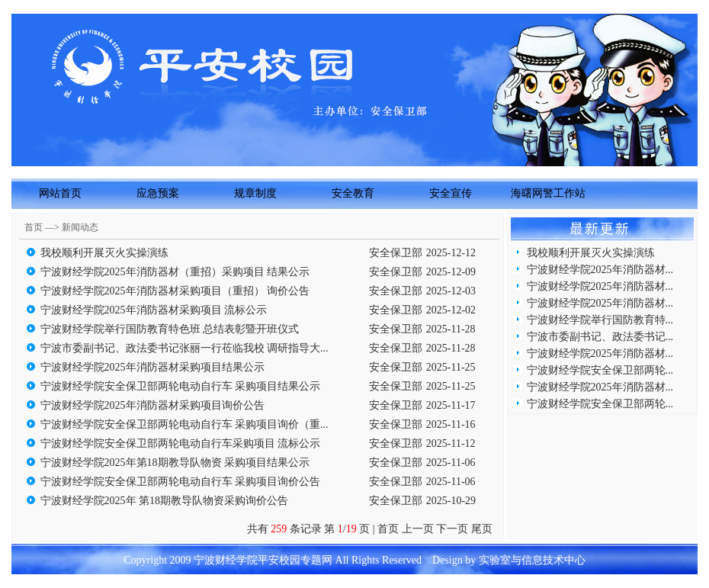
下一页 (452, 529)
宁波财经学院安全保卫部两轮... (600, 370)
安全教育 (353, 193)
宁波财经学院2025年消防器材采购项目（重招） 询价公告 (175, 291)
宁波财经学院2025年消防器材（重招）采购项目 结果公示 (175, 272)
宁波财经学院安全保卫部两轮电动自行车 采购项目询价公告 (181, 482)
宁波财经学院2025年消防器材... (600, 270)
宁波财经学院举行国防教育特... (600, 320)
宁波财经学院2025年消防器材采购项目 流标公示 (154, 310)
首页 (388, 529)
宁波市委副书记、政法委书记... (600, 337)
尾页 (484, 529)
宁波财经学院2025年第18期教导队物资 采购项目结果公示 (175, 463)
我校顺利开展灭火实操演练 (104, 253)
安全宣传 (451, 193)
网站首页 (60, 193)
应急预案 (158, 193)
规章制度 (255, 193)
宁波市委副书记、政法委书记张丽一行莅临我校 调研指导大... (184, 348)
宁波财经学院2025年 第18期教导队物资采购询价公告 (165, 501)
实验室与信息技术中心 (532, 560)
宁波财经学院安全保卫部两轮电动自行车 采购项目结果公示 (181, 386)
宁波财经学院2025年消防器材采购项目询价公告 (152, 405)
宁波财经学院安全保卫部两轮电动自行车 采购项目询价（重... (184, 424)
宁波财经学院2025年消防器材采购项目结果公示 (152, 367)
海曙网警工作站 (548, 193)
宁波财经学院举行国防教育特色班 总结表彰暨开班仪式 (170, 329)
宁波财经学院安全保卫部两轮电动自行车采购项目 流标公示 (181, 443)
